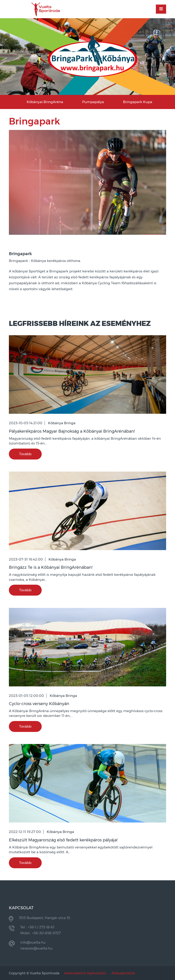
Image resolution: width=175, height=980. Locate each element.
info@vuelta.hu (33, 942)
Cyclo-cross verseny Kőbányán (39, 704)
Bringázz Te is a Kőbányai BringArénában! (51, 567)
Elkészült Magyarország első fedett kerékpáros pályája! (63, 840)
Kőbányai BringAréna (45, 102)
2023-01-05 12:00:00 (26, 696)
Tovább (25, 454)
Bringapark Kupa (138, 102)
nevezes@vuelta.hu (36, 948)
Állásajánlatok (123, 973)
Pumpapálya (93, 102)
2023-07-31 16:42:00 (26, 559)
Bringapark (20, 254)
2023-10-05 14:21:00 (26, 423)
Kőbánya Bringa (62, 423)
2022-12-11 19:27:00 (25, 832)
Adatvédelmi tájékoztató (85, 973)
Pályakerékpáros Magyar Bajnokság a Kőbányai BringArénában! (72, 431)
